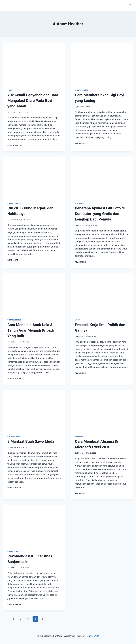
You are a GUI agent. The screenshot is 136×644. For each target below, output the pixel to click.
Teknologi (79, 203)
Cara (10, 90)
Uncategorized (82, 90)
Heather (13, 112)
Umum (77, 320)
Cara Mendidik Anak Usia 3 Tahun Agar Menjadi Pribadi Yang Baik (31, 330)
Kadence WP (92, 636)
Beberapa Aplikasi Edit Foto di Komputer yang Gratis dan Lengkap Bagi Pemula (100, 214)
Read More (14, 145)
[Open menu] (130, 5)
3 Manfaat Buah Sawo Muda (31, 441)
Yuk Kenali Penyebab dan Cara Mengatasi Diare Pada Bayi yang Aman (33, 101)
